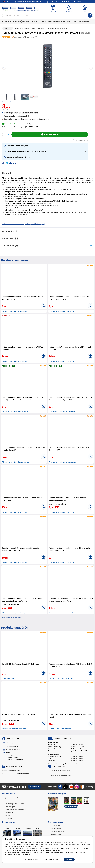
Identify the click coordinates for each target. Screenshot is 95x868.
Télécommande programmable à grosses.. (16, 613)
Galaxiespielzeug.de (57, 825)
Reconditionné (84, 21)
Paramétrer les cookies (52, 860)
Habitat (43, 21)
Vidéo (34, 29)
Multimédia (26, 21)
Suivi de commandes (63, 2)
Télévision (41, 29)
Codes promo (9, 813)
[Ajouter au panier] (50, 134)
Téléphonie (66, 21)
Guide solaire (9, 819)
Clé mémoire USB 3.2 (9, 679)
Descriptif (7, 173)
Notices (7, 816)
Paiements (11, 770)
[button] (14, 127)
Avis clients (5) (10, 238)
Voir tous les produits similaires (11, 618)
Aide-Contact (77, 2)
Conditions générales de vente (15, 804)
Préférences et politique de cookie (16, 810)
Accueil (17, 29)
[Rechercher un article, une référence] (47, 15)
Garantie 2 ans (55, 773)
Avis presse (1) (10, 246)
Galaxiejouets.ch (56, 828)
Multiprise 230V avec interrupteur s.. (61, 729)
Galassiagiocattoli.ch (57, 834)
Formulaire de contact (13, 749)
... (92, 21)
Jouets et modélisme (55, 21)
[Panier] (85, 9)
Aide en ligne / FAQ (12, 743)
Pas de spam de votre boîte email (61, 776)
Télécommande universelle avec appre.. (15, 311)
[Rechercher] (90, 15)
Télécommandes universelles (57, 29)
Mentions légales (10, 807)
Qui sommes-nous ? (11, 798)
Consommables (16, 21)
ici (30, 854)
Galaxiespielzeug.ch (57, 831)
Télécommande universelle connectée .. (62, 613)
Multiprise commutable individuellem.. (14, 729)
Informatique (7, 21)
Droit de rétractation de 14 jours (60, 770)
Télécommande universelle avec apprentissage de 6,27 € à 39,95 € (23, 224)
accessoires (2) (10, 231)
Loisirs (35, 21)
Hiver (75, 21)
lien (42, 847)
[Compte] (69, 9)
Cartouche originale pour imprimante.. (62, 679)
